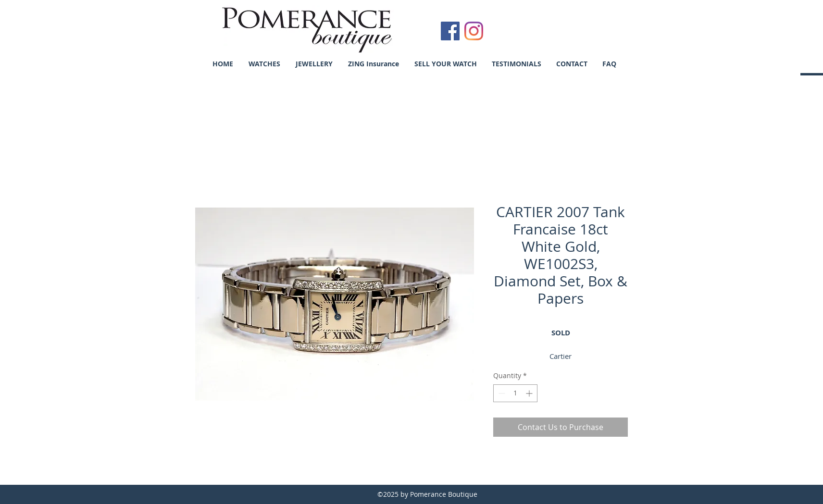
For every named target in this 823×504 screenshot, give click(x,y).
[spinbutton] (515, 393)
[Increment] (530, 393)
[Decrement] (501, 393)
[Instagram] (474, 31)
